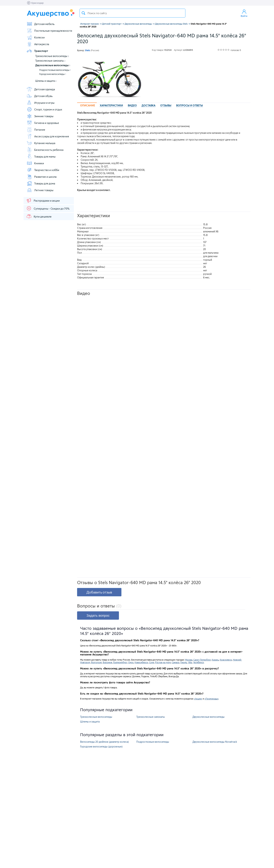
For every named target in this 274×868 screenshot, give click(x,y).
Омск (131, 662)
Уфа (190, 662)
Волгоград (96, 662)
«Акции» (198, 699)
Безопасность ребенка (45, 150)
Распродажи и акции (43, 200)
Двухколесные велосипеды (53, 65)
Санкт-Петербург (202, 660)
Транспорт (37, 51)
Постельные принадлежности (49, 31)
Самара (175, 662)
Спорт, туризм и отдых (44, 109)
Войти (244, 13)
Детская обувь (40, 96)
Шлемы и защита (46, 81)
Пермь (184, 662)
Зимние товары (40, 116)
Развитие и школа (42, 177)
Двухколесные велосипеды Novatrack (215, 742)
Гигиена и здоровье (43, 123)
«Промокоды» (211, 699)
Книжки (35, 163)
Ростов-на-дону (163, 662)
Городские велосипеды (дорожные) (101, 746)
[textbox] (132, 13)
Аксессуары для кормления (48, 136)
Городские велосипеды (53, 74)
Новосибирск (141, 662)
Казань (215, 660)
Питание (36, 130)
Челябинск (198, 662)
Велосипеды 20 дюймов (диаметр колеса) (104, 742)
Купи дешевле (39, 216)
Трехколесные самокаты (50, 61)
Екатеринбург (120, 662)
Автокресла (38, 44)
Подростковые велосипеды (55, 70)
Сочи (152, 662)
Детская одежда (41, 89)
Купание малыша (41, 143)
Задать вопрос (98, 616)
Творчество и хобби (43, 170)
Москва (189, 660)
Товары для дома (41, 183)
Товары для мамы (41, 156)
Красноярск (226, 660)
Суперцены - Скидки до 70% (48, 208)
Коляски (36, 37)
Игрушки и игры (40, 103)
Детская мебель (41, 24)
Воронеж (107, 662)
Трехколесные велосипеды (52, 56)
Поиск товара (83, 13)
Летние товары (40, 190)
